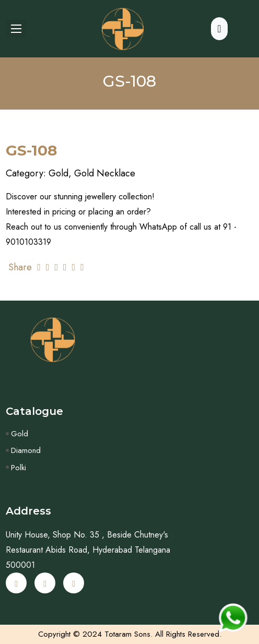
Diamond (26, 450)
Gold (20, 434)
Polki (19, 468)
